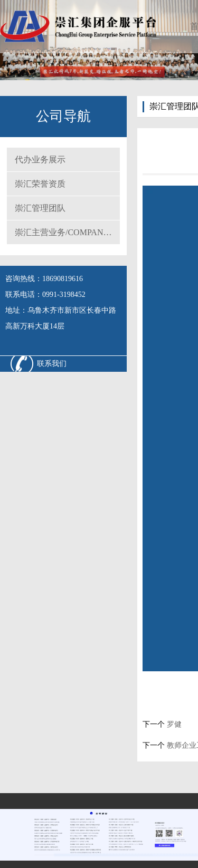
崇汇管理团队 (40, 208)
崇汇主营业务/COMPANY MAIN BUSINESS (67, 232)
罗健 (173, 724)
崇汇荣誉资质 (40, 184)
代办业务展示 (40, 160)
